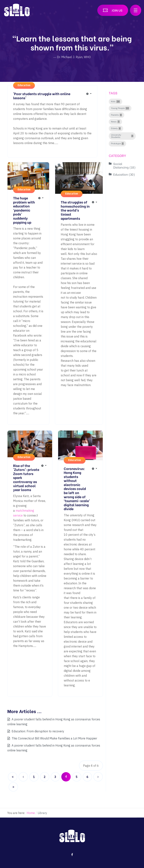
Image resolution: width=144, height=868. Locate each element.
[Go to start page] (13, 777)
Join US (117, 10)
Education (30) (124, 174)
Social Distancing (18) (124, 165)
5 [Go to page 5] (77, 777)
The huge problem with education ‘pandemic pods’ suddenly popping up (24, 210)
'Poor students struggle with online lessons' (42, 96)
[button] (136, 10)
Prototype (116, 144)
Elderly (114, 128)
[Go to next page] (98, 777)
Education (24, 85)
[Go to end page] (13, 787)
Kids (113, 101)
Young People (118, 108)
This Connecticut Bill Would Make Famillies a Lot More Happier (54, 738)
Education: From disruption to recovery (37, 731)
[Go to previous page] (23, 777)
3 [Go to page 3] (55, 777)
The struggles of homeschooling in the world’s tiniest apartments (75, 210)
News (114, 122)
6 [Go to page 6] (87, 777)
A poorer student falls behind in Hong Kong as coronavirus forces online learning (54, 722)
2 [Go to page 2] (45, 777)
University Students (116, 136)
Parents (115, 115)
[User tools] (89, 94)
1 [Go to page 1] (34, 777)
